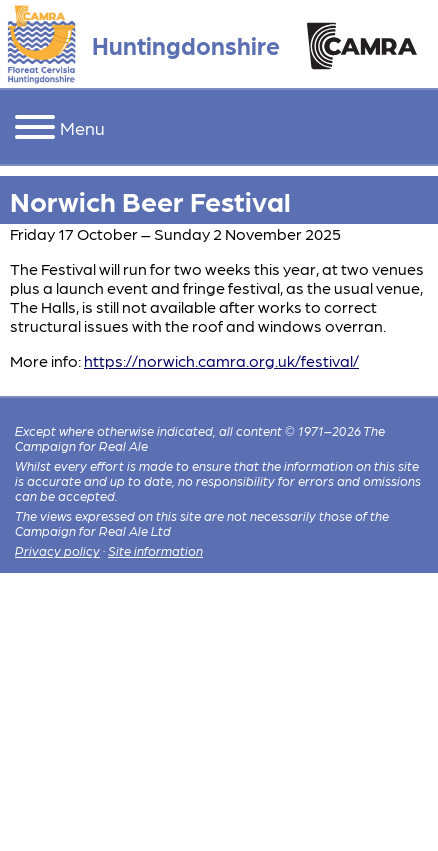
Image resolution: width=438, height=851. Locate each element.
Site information (155, 550)
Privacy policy (57, 550)
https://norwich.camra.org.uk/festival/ (221, 360)
